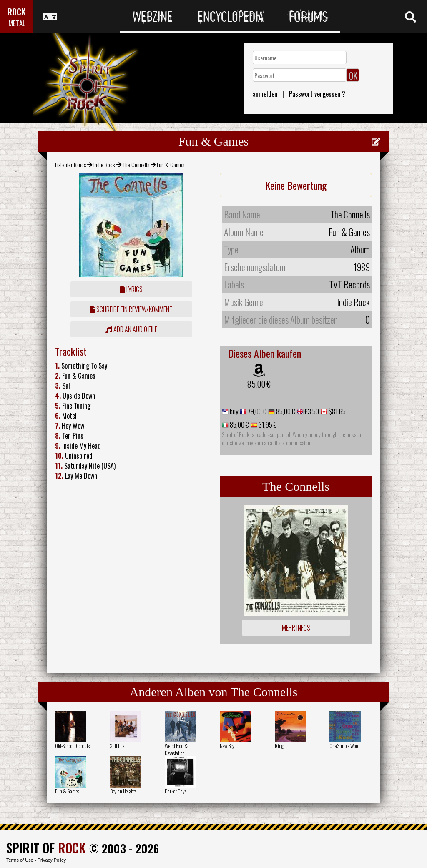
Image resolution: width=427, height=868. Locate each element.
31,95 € (267, 425)
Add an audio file (131, 329)
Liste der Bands (70, 164)
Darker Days (176, 791)
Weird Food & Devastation (176, 749)
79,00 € (256, 411)
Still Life (117, 746)
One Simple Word (344, 746)
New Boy (227, 746)
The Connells (136, 164)
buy (233, 411)
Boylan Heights (123, 791)
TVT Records (349, 284)
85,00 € (259, 384)
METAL (17, 23)
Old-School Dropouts (72, 746)
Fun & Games (67, 791)
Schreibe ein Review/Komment (131, 309)
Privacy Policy (52, 860)
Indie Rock (104, 164)
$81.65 (337, 411)
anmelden (265, 94)
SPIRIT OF (46, 848)
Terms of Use (20, 860)
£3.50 (311, 411)
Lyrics (131, 289)
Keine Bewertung (296, 185)
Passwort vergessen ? (317, 94)
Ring (279, 746)
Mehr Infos (296, 628)
